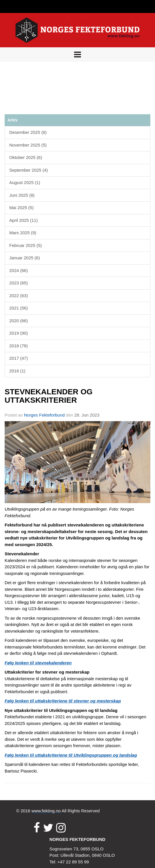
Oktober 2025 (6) (26, 157)
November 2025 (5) (28, 145)
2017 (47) (19, 358)
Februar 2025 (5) (26, 245)
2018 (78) (19, 346)
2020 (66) (19, 321)
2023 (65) (19, 283)
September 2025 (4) (28, 170)
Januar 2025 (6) (25, 258)
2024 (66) (19, 270)
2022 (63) (19, 296)
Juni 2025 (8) (22, 195)
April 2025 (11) (23, 220)
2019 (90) (19, 333)
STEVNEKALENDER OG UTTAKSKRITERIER (49, 396)
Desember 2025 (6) (28, 132)
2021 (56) (19, 308)
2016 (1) (17, 371)
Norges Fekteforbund (44, 415)
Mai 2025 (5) (21, 208)
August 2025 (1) (25, 182)
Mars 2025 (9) (23, 233)
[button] (77, 55)
